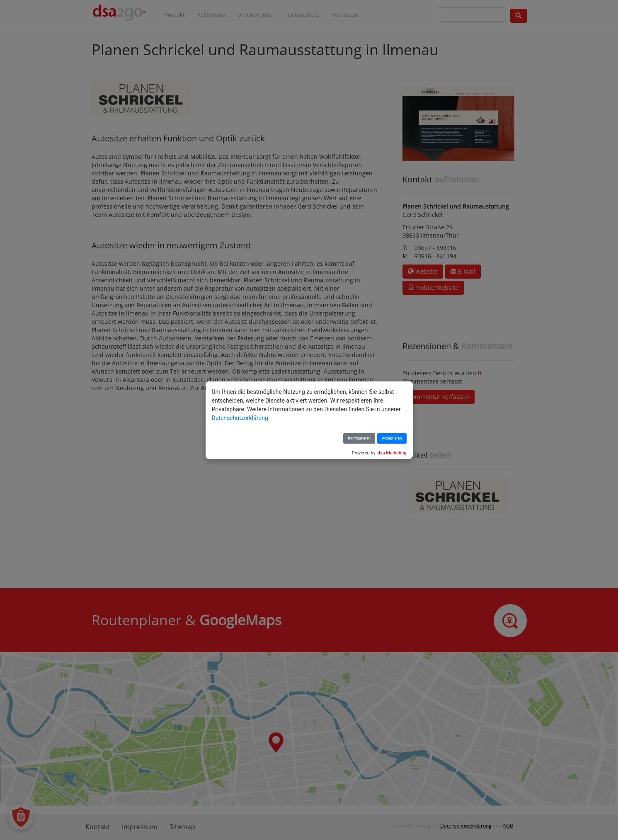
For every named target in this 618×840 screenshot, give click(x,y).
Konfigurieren (359, 438)
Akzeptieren (392, 438)
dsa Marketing (392, 453)
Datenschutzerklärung (240, 418)
